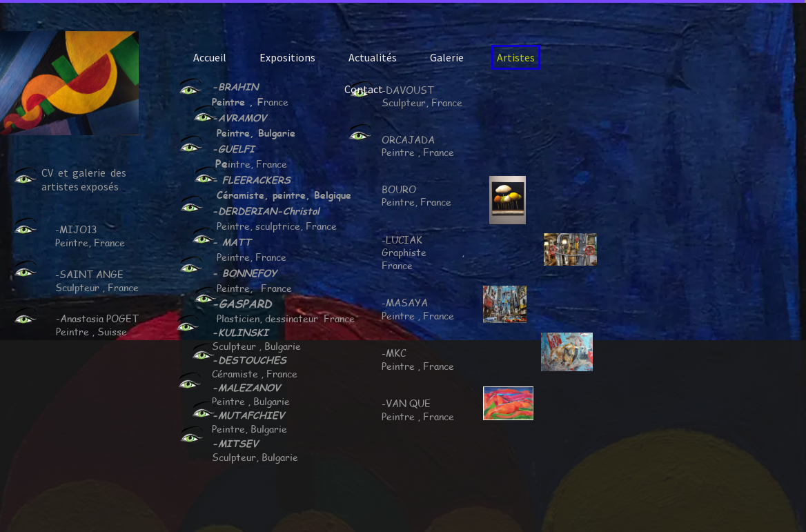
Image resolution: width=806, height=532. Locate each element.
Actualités (373, 57)
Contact (364, 89)
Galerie (447, 57)
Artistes (516, 57)
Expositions (287, 57)
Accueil (210, 57)
